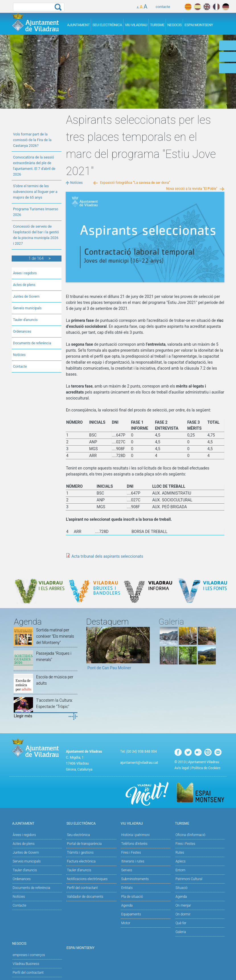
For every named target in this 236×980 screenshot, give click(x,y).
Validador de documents (85, 897)
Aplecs (181, 861)
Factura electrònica (81, 861)
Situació (182, 888)
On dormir (183, 914)
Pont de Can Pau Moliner (109, 668)
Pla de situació (132, 897)
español (197, 7)
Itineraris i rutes (133, 861)
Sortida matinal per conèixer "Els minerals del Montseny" (55, 636)
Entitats (127, 888)
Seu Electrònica (107, 25)
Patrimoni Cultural (189, 879)
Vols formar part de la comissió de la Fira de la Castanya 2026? (32, 140)
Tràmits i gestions (80, 853)
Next (145, 650)
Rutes (180, 853)
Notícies (19, 355)
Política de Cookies (206, 768)
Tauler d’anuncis (79, 870)
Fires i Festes (131, 853)
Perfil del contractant (82, 888)
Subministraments (135, 879)
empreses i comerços (29, 955)
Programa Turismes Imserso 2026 (36, 212)
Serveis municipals (27, 308)
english (207, 7)
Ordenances (22, 332)
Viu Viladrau (136, 25)
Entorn (181, 870)
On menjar (183, 905)
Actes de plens (24, 285)
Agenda (127, 905)
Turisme (157, 25)
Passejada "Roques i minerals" (54, 656)
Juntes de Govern (26, 297)
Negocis (175, 25)
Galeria (181, 932)
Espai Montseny (199, 25)
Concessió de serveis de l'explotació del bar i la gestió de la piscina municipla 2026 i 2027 (36, 235)
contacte (163, 7)
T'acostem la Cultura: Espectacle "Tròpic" (55, 703)
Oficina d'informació (191, 835)
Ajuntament (78, 25)
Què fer (181, 923)
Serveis (127, 870)
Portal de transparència (84, 844)
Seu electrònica (78, 835)
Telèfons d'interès (134, 844)
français (216, 7)
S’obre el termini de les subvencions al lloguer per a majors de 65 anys (35, 192)
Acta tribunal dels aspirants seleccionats (107, 556)
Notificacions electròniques (87, 879)
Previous (91, 650)
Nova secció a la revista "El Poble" (192, 189)
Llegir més (23, 716)
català (188, 7)
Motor (126, 923)
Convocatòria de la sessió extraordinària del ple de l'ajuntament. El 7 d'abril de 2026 (34, 166)
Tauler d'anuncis (25, 320)
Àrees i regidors (25, 273)
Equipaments (131, 914)
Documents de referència (32, 343)
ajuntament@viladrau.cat (139, 763)
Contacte (20, 367)
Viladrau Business (26, 964)
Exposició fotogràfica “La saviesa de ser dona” (135, 183)
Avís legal (182, 768)
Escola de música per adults (55, 680)
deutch (226, 7)
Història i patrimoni (136, 835)
